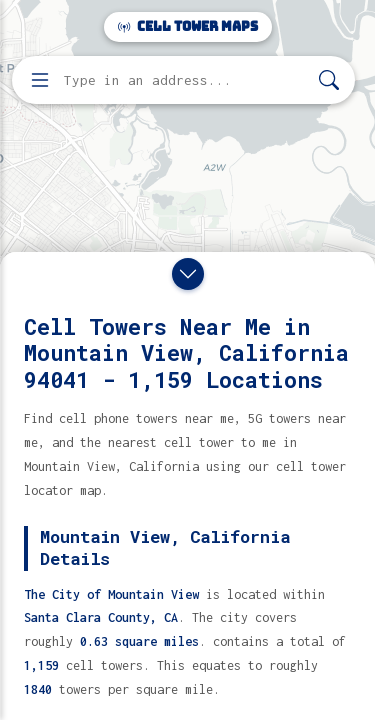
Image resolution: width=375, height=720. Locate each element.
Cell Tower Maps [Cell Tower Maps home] (188, 26)
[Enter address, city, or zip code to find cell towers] (185, 80)
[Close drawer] (188, 274)
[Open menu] (40, 80)
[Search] (329, 80)
